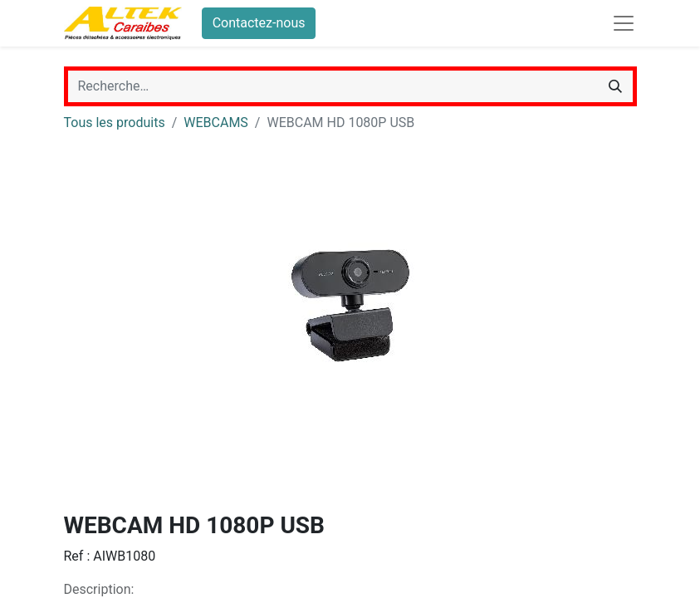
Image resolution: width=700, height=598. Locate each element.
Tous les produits (115, 123)
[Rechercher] (615, 86)
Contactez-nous (259, 23)
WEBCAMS (216, 123)
